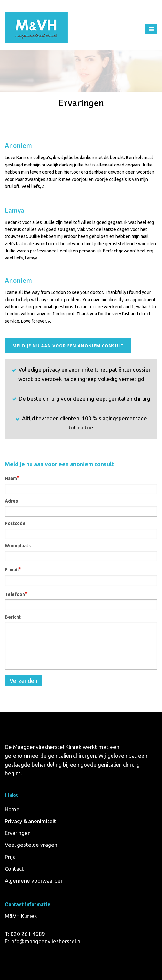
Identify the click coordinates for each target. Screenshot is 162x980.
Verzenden (23, 681)
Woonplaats (18, 546)
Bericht (13, 617)
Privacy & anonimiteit (31, 821)
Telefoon (16, 594)
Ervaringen (18, 833)
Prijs (10, 857)
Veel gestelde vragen (31, 845)
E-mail (13, 569)
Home (66, 115)
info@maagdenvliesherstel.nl (46, 941)
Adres (11, 501)
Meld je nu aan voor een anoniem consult (68, 346)
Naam (12, 478)
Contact (14, 869)
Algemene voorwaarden (34, 880)
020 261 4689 (28, 934)
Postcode (15, 523)
